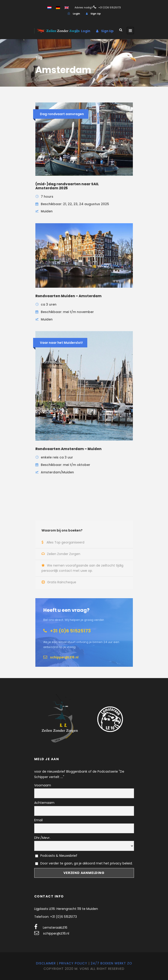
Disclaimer (46, 963)
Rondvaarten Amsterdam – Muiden (68, 449)
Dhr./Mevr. (42, 838)
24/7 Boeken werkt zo (111, 963)
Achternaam (44, 803)
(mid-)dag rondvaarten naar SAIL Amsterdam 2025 (67, 186)
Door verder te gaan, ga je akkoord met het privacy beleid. (86, 863)
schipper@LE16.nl (56, 933)
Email (38, 820)
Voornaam (43, 785)
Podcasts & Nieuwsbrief (56, 856)
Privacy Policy (73, 963)
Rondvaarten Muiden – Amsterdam (68, 296)
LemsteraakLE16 (55, 928)
